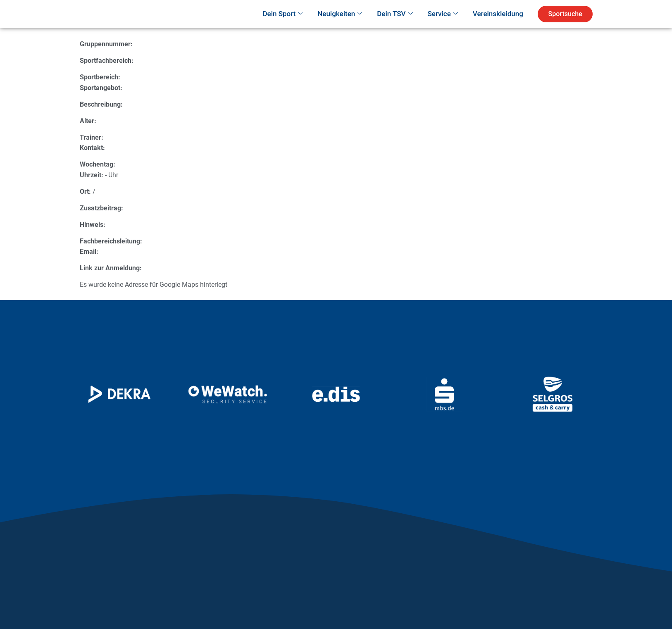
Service (443, 26)
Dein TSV (395, 26)
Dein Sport (282, 26)
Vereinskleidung (498, 25)
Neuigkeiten (340, 26)
